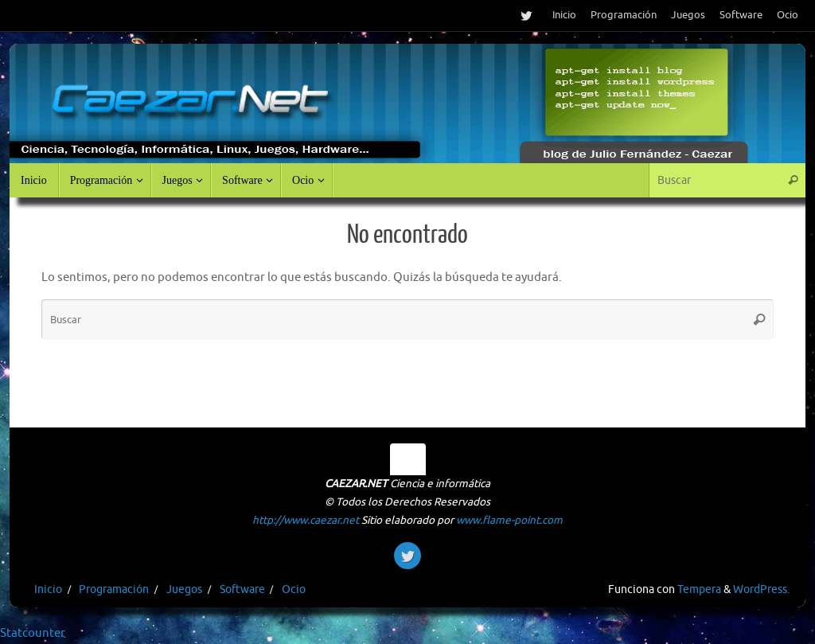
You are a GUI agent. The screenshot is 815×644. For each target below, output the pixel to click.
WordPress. (761, 589)
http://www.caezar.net (306, 520)
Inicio (564, 15)
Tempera (699, 589)
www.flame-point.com (509, 520)
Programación (624, 15)
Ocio (788, 15)
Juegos (688, 15)
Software (741, 15)
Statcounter (33, 633)
